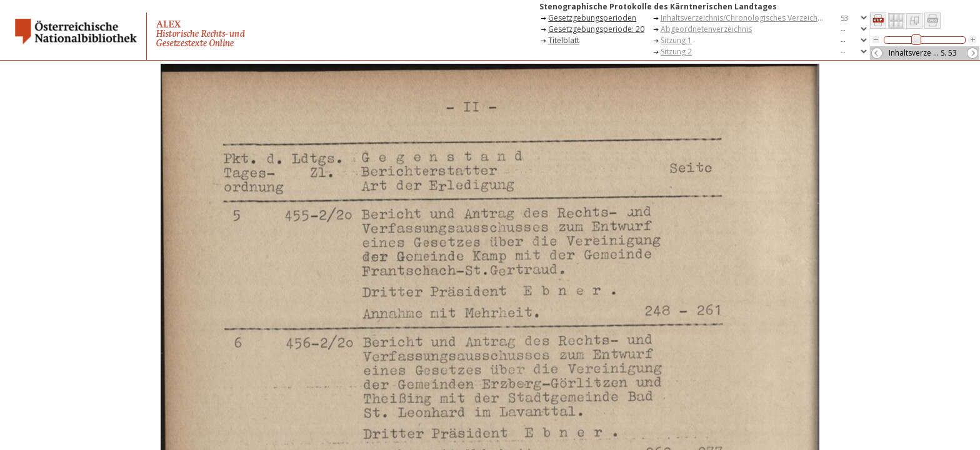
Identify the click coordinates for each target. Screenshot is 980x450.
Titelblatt (564, 40)
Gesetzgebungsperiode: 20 (596, 29)
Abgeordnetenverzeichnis (706, 29)
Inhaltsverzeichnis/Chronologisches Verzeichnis (744, 18)
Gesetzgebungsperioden (592, 18)
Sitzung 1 (676, 40)
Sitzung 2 (676, 52)
